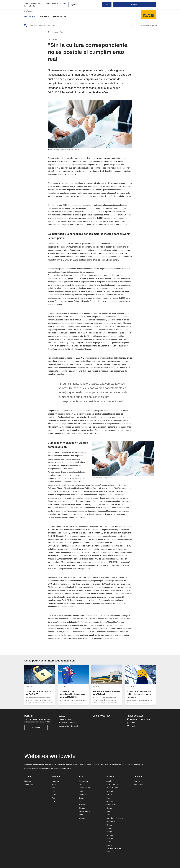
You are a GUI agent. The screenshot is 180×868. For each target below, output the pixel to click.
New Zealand (139, 784)
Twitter (131, 723)
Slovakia (110, 838)
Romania (110, 835)
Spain (109, 842)
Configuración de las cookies (69, 726)
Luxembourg (111, 818)
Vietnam (82, 818)
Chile (54, 791)
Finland (109, 795)
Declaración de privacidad (68, 723)
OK (107, 5)
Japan (81, 798)
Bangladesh (83, 781)
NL (118, 784)
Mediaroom (31, 17)
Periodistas (62, 17)
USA (53, 801)
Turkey (109, 852)
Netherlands (111, 822)
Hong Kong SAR (85, 788)
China (81, 784)
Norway (109, 825)
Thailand (82, 815)
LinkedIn (132, 726)
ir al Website (30, 11)
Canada (55, 788)
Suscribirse (36, 728)
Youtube (146, 719)
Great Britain (111, 805)
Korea (81, 801)
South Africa (29, 784)
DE (121, 818)
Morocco (28, 781)
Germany (110, 801)
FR (114, 784)
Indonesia (83, 795)
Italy (108, 815)
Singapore (83, 808)
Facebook (132, 719)
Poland (109, 828)
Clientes (46, 17)
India (81, 791)
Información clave (65, 719)
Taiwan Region (84, 811)
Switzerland (111, 848)
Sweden (109, 845)
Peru (54, 798)
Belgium (109, 784)
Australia (137, 781)
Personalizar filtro (56, 32)
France (109, 798)
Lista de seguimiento (142, 26)
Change (134, 5)
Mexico (54, 795)
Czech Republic (112, 788)
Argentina (55, 781)
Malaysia (82, 805)
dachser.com (66, 768)
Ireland (109, 811)
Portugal (110, 832)
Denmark (110, 791)
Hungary (110, 808)
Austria (109, 781)
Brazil (54, 784)
